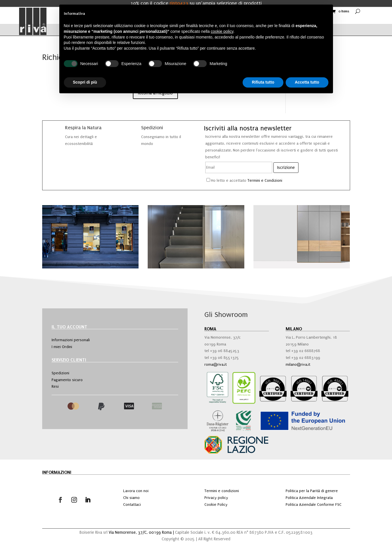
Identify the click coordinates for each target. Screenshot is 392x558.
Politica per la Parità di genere (312, 491)
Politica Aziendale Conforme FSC (314, 505)
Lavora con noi (136, 491)
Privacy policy (216, 498)
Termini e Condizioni (265, 180)
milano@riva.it (298, 364)
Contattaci (132, 505)
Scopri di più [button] (85, 82)
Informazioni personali (71, 340)
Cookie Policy (216, 505)
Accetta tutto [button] (307, 82)
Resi (55, 386)
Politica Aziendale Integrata (309, 498)
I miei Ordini (62, 347)
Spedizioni (60, 373)
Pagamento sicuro (67, 380)
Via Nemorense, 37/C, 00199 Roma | (142, 532)
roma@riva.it (216, 364)
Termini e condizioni (222, 491)
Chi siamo (131, 498)
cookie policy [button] (222, 31)
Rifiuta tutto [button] (263, 82)
